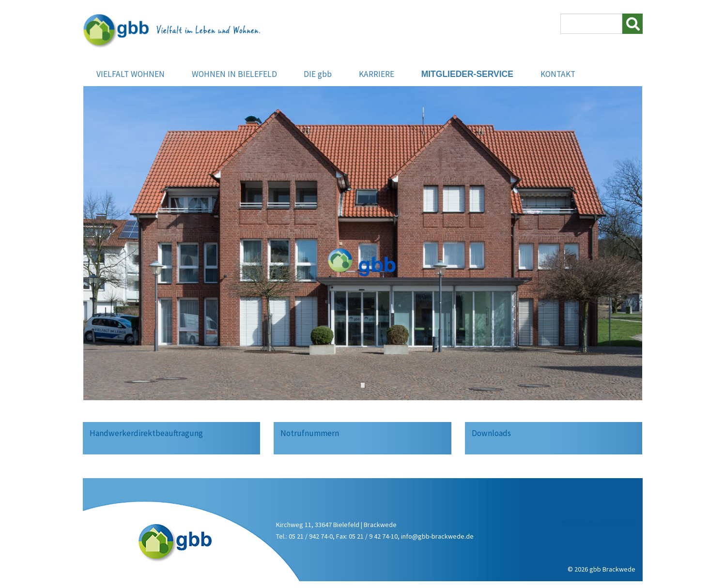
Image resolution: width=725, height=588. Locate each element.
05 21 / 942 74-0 (311, 536)
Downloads (491, 433)
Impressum (578, 523)
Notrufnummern (310, 433)
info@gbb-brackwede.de (437, 536)
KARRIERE (377, 75)
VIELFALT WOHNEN (131, 75)
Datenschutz (617, 523)
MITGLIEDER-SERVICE (467, 75)
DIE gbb (318, 75)
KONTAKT (558, 75)
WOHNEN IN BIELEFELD (234, 75)
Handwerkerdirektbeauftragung (146, 433)
